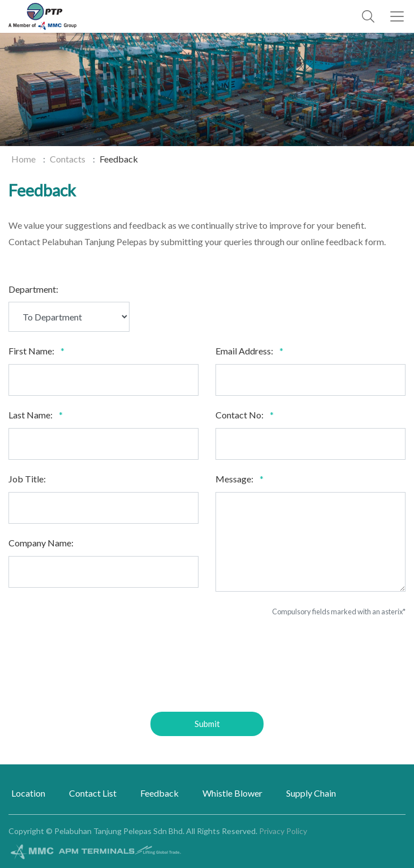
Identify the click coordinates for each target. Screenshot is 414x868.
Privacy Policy (283, 831)
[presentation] (207, 669)
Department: (33, 289)
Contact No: (240, 415)
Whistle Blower (232, 793)
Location (28, 793)
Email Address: (244, 351)
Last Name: (31, 415)
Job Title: (27, 479)
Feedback (159, 793)
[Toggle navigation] (397, 16)
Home (23, 159)
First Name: (31, 351)
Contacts (68, 159)
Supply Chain (311, 793)
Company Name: (41, 543)
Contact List (93, 793)
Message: (234, 479)
